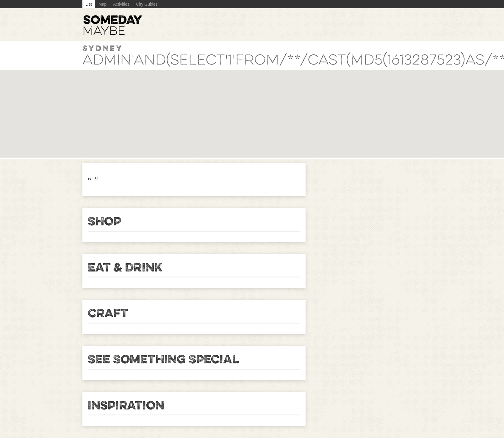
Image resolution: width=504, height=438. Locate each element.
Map (102, 4)
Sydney (103, 48)
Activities (121, 4)
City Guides (147, 4)
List (89, 4)
